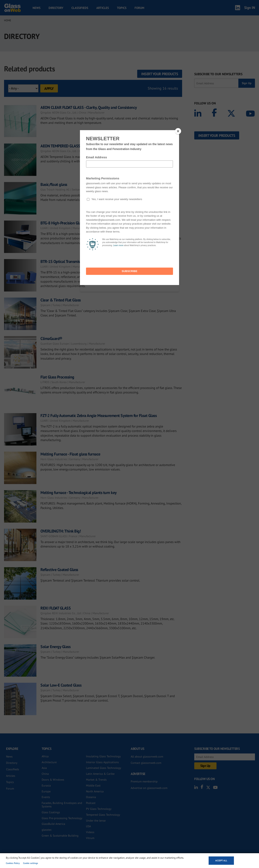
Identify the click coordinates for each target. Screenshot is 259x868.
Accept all (221, 860)
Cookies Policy (13, 863)
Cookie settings (31, 863)
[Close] (178, 131)
